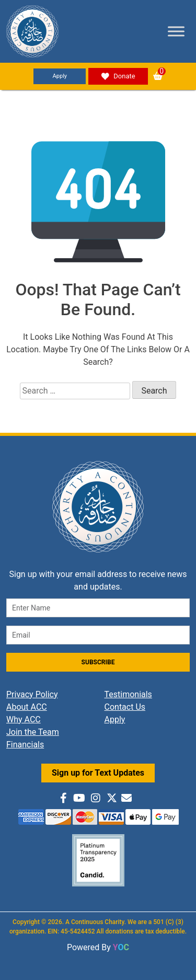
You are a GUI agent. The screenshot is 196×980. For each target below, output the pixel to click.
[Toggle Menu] (176, 31)
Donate (118, 76)
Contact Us (125, 707)
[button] (158, 76)
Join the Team (33, 732)
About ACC (27, 707)
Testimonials (128, 694)
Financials (25, 745)
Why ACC (24, 719)
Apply (60, 76)
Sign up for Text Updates (98, 773)
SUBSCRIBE (98, 662)
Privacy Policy (32, 694)
